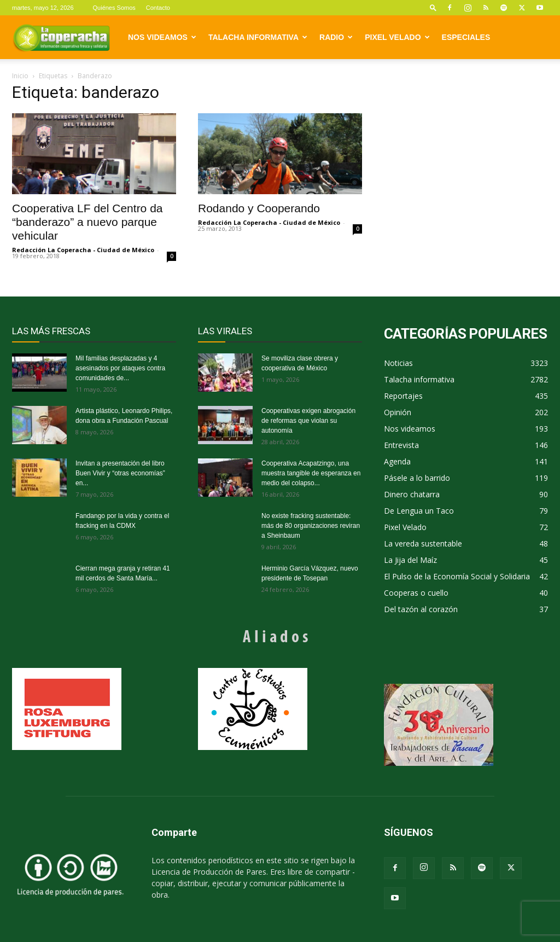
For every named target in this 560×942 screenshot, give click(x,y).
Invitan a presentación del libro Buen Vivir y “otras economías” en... (120, 473)
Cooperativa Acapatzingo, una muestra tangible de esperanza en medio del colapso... (311, 473)
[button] (433, 7)
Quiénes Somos (114, 8)
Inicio (20, 76)
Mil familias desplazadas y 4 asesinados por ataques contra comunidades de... (120, 368)
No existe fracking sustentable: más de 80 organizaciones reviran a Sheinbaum (311, 526)
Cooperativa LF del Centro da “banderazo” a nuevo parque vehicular (87, 222)
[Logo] (61, 37)
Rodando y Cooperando (259, 208)
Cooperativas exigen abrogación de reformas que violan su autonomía (308, 421)
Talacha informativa (258, 37)
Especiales (466, 37)
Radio (336, 37)
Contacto (158, 8)
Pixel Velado (397, 37)
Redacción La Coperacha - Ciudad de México (83, 250)
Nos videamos (162, 37)
